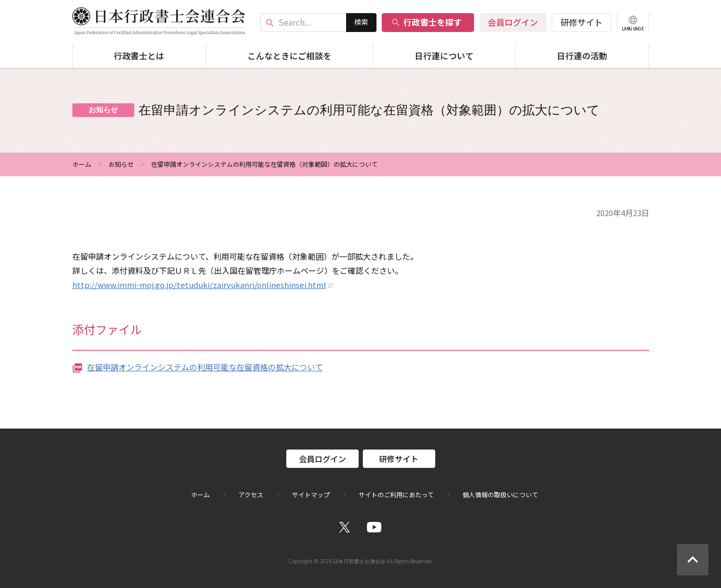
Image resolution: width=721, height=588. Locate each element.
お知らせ (121, 164)
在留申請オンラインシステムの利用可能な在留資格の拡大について (205, 367)
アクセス (251, 495)
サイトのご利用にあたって (396, 495)
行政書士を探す (426, 22)
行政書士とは (139, 56)
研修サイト (582, 22)
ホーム (82, 164)
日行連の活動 (582, 56)
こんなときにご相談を (289, 56)
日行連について (444, 56)
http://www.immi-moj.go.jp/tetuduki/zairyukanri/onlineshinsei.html (199, 285)
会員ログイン (513, 22)
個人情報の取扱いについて (500, 495)
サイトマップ (311, 495)
